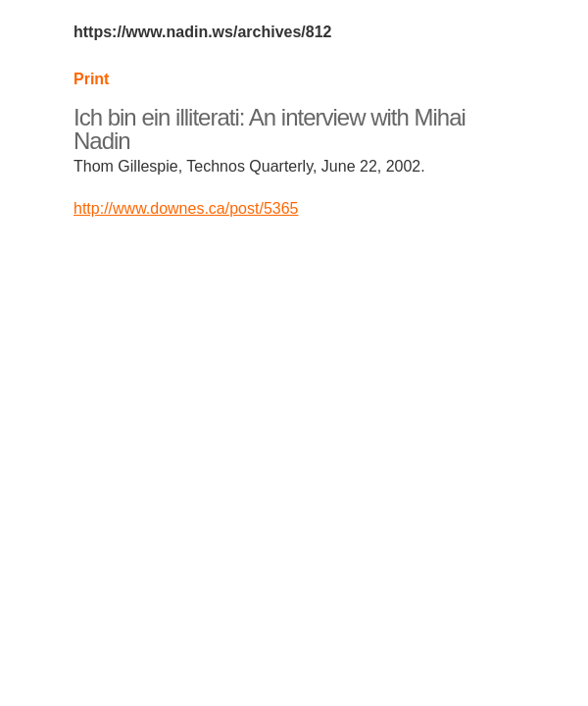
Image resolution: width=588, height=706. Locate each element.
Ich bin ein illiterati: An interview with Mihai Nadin (269, 129)
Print (91, 79)
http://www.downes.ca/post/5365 (186, 208)
